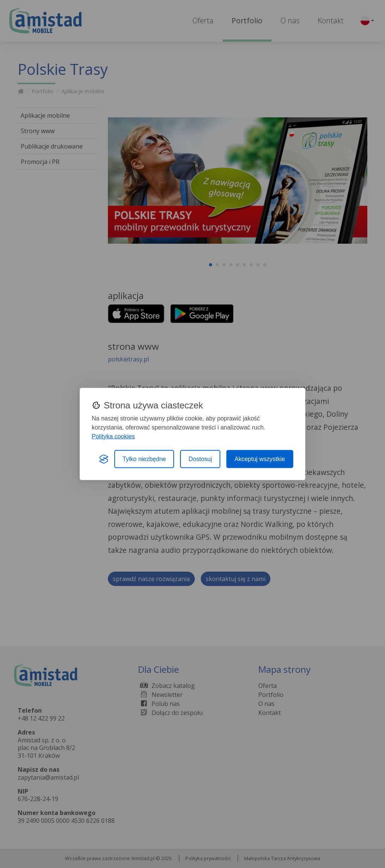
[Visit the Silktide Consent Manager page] (104, 459)
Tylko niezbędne (144, 459)
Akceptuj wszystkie (260, 459)
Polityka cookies (113, 436)
